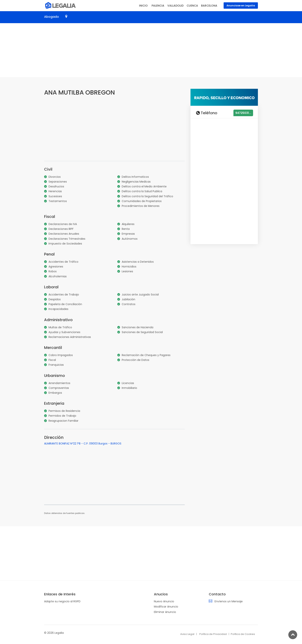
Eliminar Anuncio (165, 612)
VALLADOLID (175, 6)
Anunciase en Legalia (241, 6)
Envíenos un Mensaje (229, 601)
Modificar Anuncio (166, 607)
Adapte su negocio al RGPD (62, 601)
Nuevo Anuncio (164, 601)
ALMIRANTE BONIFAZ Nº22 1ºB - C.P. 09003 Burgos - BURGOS (83, 443)
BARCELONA (209, 6)
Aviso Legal (187, 634)
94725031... (243, 113)
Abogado (52, 17)
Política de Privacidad (213, 634)
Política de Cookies (243, 634)
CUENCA (192, 6)
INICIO (143, 6)
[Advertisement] (151, 50)
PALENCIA (158, 6)
